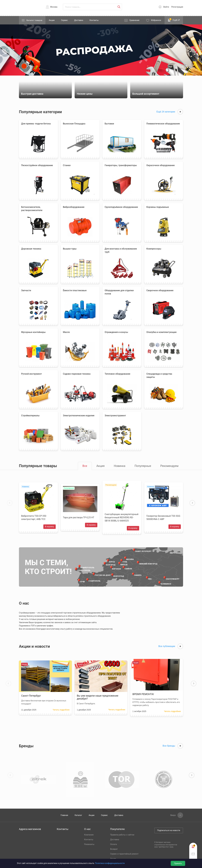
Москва (54, 7)
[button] (8, 50)
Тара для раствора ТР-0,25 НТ (79, 517)
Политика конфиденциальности (110, 863)
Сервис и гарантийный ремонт (124, 854)
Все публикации (171, 646)
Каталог (78, 815)
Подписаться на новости (169, 830)
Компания (89, 835)
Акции (52, 20)
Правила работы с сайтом (122, 835)
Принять (178, 863)
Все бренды (173, 746)
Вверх (173, 815)
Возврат (114, 849)
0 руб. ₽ (174, 20)
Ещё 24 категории (170, 112)
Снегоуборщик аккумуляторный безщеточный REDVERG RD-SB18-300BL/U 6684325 (121, 517)
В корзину (50, 527)
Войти (166, 7)
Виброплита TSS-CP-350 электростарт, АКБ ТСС (34, 518)
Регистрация (177, 7)
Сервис (64, 20)
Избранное (156, 20)
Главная (64, 815)
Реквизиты (89, 844)
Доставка (79, 20)
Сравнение (134, 20)
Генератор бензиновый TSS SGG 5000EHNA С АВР (163, 518)
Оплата (113, 844)
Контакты (94, 20)
